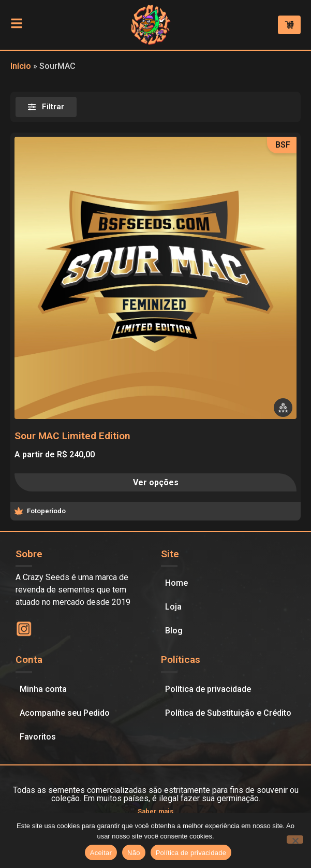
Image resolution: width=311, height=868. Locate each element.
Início (21, 66)
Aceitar (101, 853)
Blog (174, 631)
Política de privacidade (208, 689)
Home (176, 583)
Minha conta (43, 689)
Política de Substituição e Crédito (228, 713)
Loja (173, 607)
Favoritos (38, 737)
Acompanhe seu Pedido (65, 713)
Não (134, 853)
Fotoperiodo (46, 511)
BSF (283, 145)
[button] (283, 408)
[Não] (295, 840)
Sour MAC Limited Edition (72, 436)
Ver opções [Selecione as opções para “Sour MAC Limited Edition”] (156, 482)
